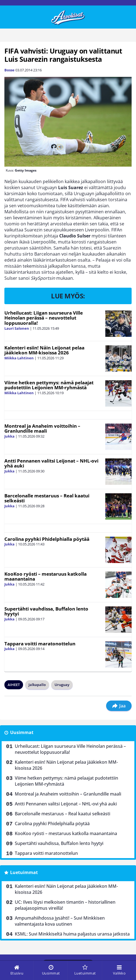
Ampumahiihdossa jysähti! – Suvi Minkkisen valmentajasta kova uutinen (60, 921)
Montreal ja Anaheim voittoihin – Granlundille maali (42, 429)
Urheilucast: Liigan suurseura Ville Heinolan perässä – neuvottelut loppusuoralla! (44, 318)
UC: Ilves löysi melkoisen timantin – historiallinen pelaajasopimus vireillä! (65, 905)
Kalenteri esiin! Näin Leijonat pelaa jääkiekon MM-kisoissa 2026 (44, 350)
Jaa (119, 706)
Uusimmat (22, 732)
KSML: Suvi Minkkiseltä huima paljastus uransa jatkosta (72, 934)
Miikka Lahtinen (19, 358)
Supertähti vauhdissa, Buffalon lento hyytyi (46, 611)
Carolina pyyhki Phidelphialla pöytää (47, 539)
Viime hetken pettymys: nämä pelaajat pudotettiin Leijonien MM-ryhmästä (49, 385)
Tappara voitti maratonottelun (40, 644)
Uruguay (62, 685)
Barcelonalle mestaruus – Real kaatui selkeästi (47, 498)
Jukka (9, 436)
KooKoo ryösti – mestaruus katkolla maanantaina (46, 576)
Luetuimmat (24, 872)
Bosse (9, 70)
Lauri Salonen (17, 328)
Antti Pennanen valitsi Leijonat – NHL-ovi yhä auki (51, 463)
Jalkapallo (37, 685)
